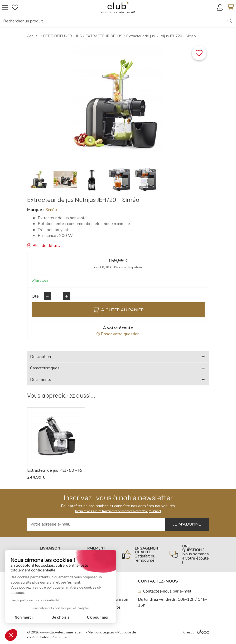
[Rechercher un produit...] (112, 21)
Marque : (36, 210)
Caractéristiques (45, 368)
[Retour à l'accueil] (118, 7)
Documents (41, 380)
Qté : (36, 296)
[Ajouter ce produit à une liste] (199, 53)
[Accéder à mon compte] (220, 7)
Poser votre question (118, 334)
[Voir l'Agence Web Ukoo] (203, 633)
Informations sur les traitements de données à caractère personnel (118, 511)
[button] (11, 635)
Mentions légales (101, 632)
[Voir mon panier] (230, 7)
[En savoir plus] (142, 555)
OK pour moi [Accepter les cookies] (56, 617)
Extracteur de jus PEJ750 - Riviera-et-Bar (56, 470)
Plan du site (61, 637)
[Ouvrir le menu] (5, 7)
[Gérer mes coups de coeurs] (15, 7)
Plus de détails (44, 246)
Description (40, 357)
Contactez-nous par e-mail (165, 591)
